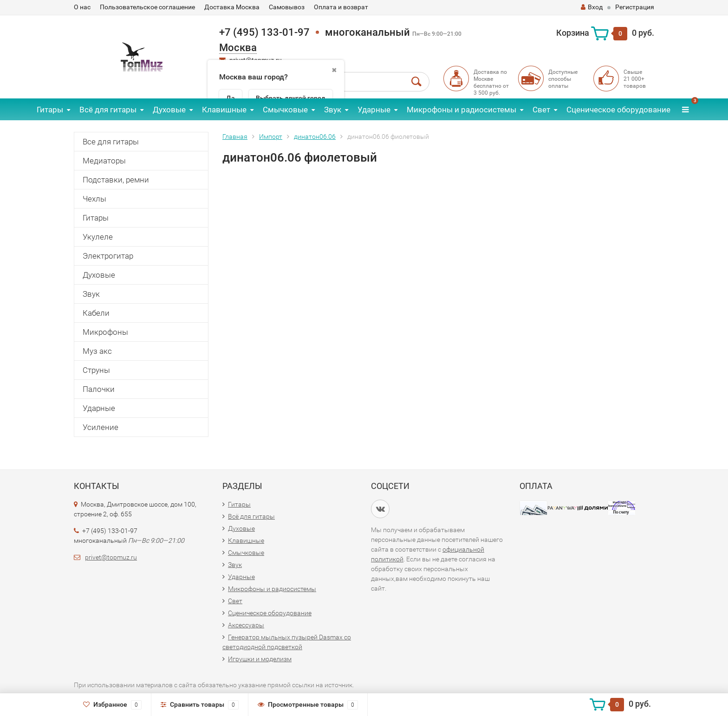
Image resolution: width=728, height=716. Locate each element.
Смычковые (285, 110)
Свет (541, 110)
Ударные (374, 110)
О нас (82, 7)
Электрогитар (108, 256)
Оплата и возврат (341, 7)
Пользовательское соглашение (147, 7)
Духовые (169, 110)
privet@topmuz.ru (111, 557)
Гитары (50, 110)
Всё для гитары (108, 110)
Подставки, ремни (116, 180)
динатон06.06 (315, 137)
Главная (235, 137)
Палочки (99, 389)
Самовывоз (287, 7)
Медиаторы (104, 161)
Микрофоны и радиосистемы (461, 110)
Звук (333, 110)
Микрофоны (105, 332)
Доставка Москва (232, 7)
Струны (96, 370)
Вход (592, 7)
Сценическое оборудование (618, 110)
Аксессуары (246, 625)
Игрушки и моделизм (260, 659)
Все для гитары (111, 142)
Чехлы (94, 199)
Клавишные (224, 110)
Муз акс (97, 351)
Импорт (271, 137)
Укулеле (98, 237)
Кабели (96, 313)
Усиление (101, 427)
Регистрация (635, 7)
